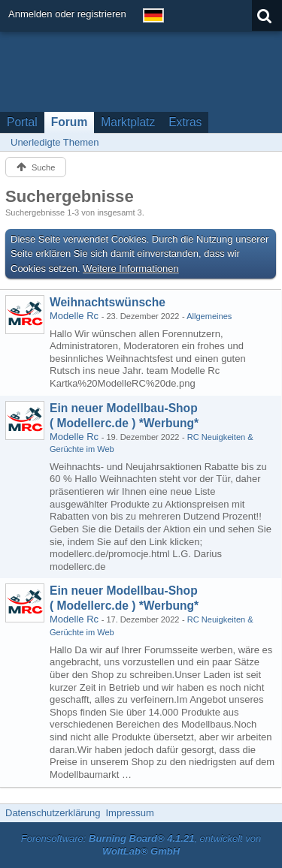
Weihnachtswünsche (108, 302)
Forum (70, 122)
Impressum (129, 813)
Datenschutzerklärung (53, 813)
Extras (185, 122)
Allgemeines (209, 316)
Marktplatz (128, 122)
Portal (22, 122)
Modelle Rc (74, 316)
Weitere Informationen (131, 268)
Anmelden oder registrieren (67, 14)
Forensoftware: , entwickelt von (141, 845)
